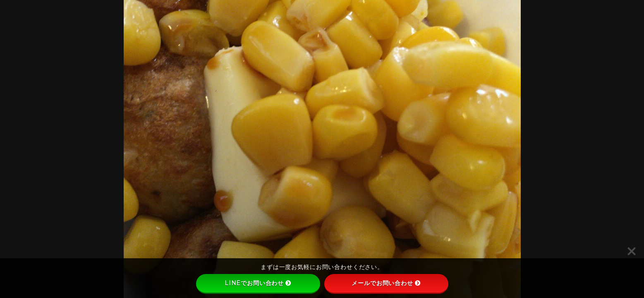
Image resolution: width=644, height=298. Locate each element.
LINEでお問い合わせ (258, 283)
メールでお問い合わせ (386, 283)
